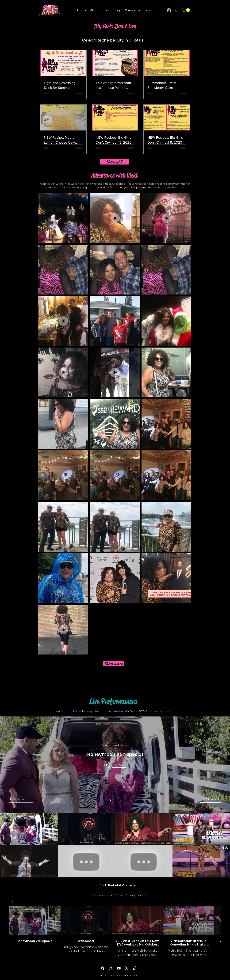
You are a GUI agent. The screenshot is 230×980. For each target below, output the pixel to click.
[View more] (114, 664)
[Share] (111, 800)
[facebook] (103, 968)
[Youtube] (119, 968)
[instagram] (111, 968)
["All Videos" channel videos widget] (115, 797)
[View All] (114, 162)
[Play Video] (35, 921)
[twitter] (127, 968)
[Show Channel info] (119, 800)
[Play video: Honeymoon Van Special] (115, 765)
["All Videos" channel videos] (115, 845)
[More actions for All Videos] (14, 902)
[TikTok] (135, 968)
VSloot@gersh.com (134, 895)
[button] (186, 10)
